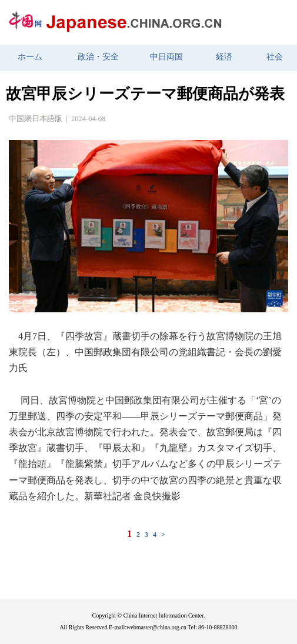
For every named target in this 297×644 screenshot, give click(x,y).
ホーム (30, 57)
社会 (275, 57)
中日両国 (166, 57)
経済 (224, 57)
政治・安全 (98, 57)
